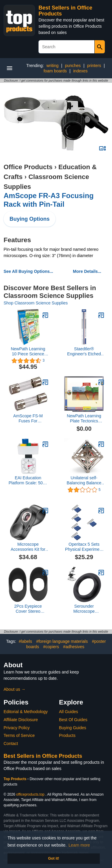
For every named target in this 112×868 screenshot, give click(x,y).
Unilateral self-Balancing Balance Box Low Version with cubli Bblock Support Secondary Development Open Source (84, 480)
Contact (11, 743)
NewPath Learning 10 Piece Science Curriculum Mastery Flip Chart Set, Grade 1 (28, 351)
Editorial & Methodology (26, 712)
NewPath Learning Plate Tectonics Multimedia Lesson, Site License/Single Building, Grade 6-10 (84, 419)
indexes (80, 71)
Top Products (16, 779)
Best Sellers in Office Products (43, 756)
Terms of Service (19, 735)
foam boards (55, 71)
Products (67, 735)
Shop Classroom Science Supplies (36, 303)
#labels (25, 641)
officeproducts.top (30, 794)
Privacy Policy (17, 728)
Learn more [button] (79, 845)
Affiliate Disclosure (21, 720)
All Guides (69, 712)
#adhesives (74, 647)
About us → (14, 689)
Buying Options (30, 219)
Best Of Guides (73, 720)
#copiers (51, 647)
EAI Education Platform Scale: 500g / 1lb (28, 480)
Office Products (28, 167)
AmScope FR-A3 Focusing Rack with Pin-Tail (49, 200)
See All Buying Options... (28, 271)
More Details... (87, 271)
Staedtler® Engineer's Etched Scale (84, 351)
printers (94, 66)
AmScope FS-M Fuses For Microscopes (28, 419)
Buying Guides (73, 728)
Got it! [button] (54, 858)
